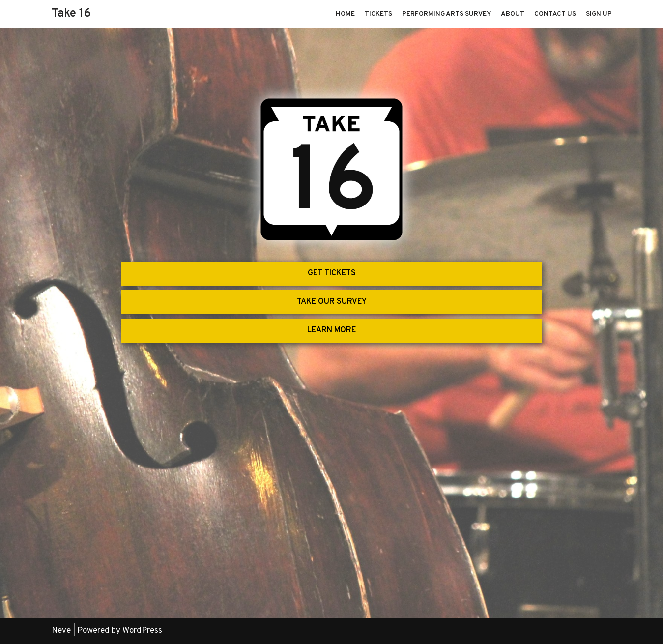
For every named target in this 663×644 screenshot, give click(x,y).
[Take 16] (71, 14)
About (513, 14)
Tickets (378, 14)
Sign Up (599, 14)
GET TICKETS (332, 273)
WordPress (142, 631)
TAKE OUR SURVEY (332, 302)
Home (345, 14)
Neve (61, 631)
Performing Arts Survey (447, 14)
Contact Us (555, 14)
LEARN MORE (331, 330)
